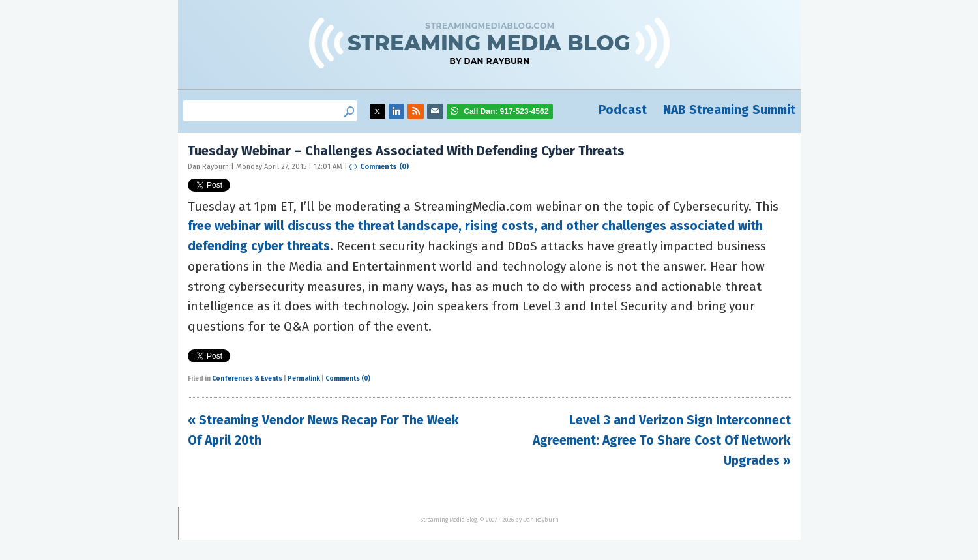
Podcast (623, 110)
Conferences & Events (247, 379)
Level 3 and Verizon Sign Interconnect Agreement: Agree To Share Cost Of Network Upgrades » (662, 440)
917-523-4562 (506, 111)
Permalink (304, 379)
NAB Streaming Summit (729, 110)
